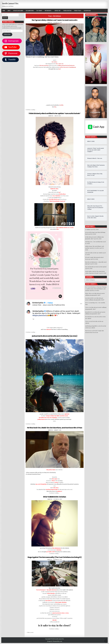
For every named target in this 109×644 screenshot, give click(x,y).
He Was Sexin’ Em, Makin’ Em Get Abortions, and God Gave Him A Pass (55, 428)
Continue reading (31, 110)
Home (4, 11)
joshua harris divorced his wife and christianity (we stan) (55, 336)
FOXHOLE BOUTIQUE (67, 11)
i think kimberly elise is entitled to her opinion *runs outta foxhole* (55, 113)
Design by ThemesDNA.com (55, 641)
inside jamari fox (10, 3)
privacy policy (78, 11)
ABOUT (9, 11)
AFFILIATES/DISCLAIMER (18, 11)
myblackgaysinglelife (91, 326)
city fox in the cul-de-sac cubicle (94, 253)
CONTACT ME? (58, 11)
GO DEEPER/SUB (87, 11)
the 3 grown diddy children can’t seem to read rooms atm (55, 20)
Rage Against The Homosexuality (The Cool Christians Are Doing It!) (55, 557)
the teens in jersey (54, 611)
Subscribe (7, 34)
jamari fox (50, 22)
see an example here (55, 198)
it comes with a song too (55, 328)
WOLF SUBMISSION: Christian (55, 497)
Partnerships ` (48, 11)
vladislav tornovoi (54, 609)
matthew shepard (54, 608)
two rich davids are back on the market (96, 267)
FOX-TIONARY (39, 11)
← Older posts (30, 632)
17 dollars (88, 230)
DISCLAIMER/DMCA (30, 11)
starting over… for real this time (94, 242)
